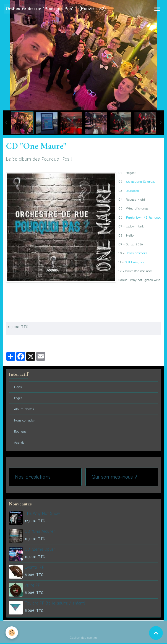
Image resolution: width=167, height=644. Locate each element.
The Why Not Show (42, 513)
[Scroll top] (156, 633)
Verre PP (32, 585)
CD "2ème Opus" (40, 549)
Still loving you (135, 262)
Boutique (20, 431)
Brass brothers (136, 253)
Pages (18, 398)
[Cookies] (12, 633)
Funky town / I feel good (144, 218)
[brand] (56, 9)
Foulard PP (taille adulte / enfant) (55, 603)
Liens (18, 387)
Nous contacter (25, 420)
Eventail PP (34, 567)
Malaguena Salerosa (141, 182)
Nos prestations (33, 477)
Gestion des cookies (84, 638)
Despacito (132, 191)
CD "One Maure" (40, 531)
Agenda (19, 442)
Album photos (24, 409)
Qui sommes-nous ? (114, 477)
